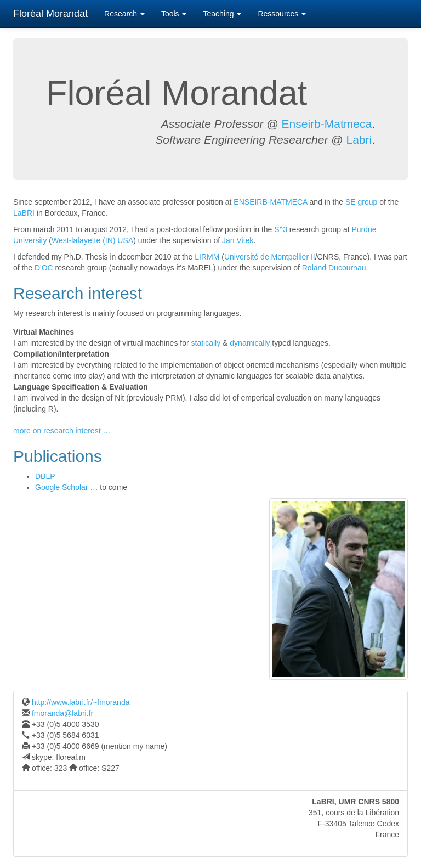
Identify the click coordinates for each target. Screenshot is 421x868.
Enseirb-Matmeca (327, 124)
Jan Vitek (238, 240)
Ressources (282, 14)
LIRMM (207, 257)
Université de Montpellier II (270, 257)
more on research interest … (62, 431)
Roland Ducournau (334, 268)
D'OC (44, 268)
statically (206, 343)
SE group (361, 202)
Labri (359, 140)
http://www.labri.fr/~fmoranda (79, 702)
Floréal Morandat (50, 14)
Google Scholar (62, 487)
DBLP (45, 476)
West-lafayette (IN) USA (92, 240)
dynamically (250, 343)
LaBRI (24, 213)
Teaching (222, 14)
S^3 (281, 229)
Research (124, 14)
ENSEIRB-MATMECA (270, 202)
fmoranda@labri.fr (61, 713)
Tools (174, 14)
